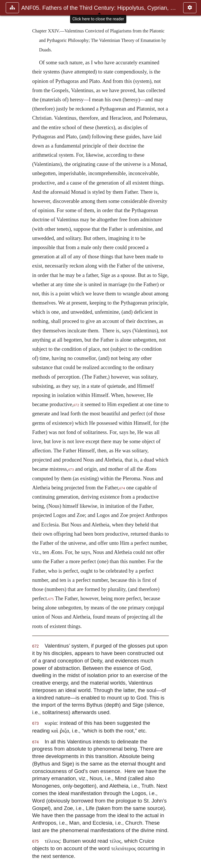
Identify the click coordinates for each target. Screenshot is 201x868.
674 (122, 488)
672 (76, 405)
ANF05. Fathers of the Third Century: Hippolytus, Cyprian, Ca (99, 8)
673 (71, 470)
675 (51, 599)
